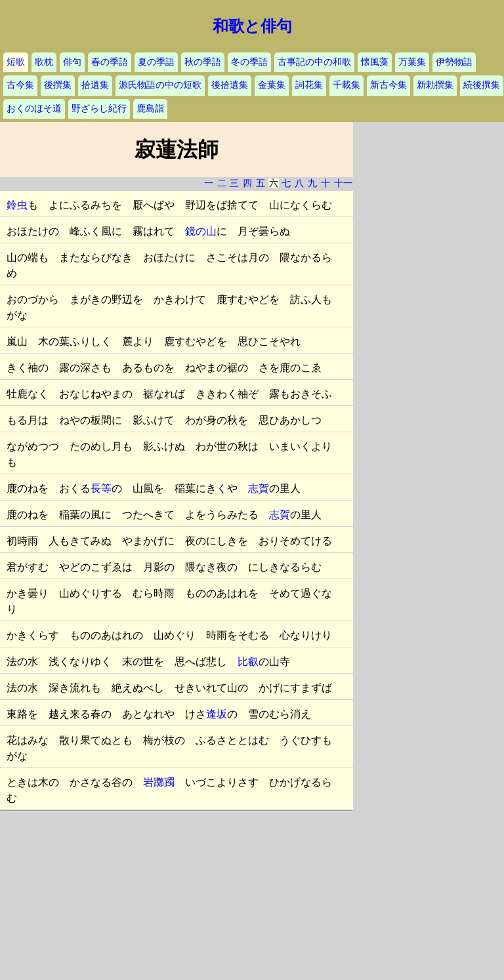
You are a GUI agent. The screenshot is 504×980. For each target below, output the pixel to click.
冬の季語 (249, 62)
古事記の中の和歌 (314, 62)
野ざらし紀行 (99, 109)
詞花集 (309, 85)
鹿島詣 (150, 109)
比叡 (248, 662)
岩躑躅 (159, 782)
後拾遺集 (230, 85)
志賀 (259, 488)
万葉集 (412, 62)
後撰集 (58, 85)
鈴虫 (17, 205)
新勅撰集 (435, 85)
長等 (101, 488)
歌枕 (44, 62)
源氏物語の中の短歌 (160, 85)
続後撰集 (482, 85)
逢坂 (217, 714)
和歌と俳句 (252, 26)
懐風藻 (375, 62)
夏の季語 (156, 62)
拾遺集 (95, 85)
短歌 (16, 62)
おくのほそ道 (34, 109)
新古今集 (388, 85)
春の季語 (110, 62)
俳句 (72, 62)
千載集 (346, 85)
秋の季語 (203, 62)
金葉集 (272, 85)
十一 (343, 183)
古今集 (20, 85)
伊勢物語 (454, 62)
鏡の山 (201, 231)
